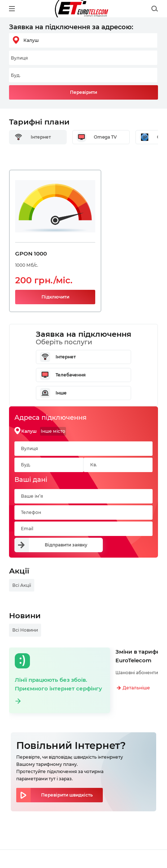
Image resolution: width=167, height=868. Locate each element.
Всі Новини (25, 630)
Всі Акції (22, 585)
